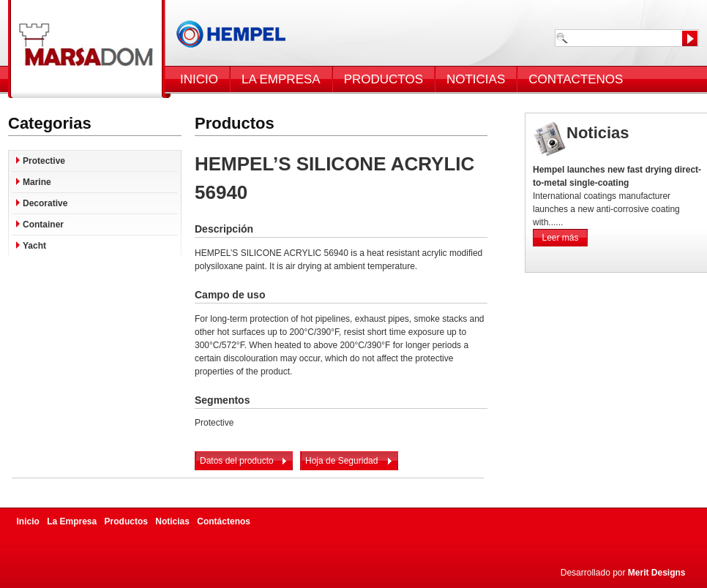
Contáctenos (224, 521)
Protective (44, 161)
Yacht (34, 246)
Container (43, 225)
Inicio (28, 521)
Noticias (172, 521)
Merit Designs (657, 573)
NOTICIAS (476, 79)
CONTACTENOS (576, 79)
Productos (126, 521)
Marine (37, 182)
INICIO (199, 79)
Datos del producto (237, 461)
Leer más (560, 238)
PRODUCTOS (384, 79)
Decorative (45, 203)
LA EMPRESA (281, 79)
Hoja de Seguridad (341, 461)
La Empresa (72, 521)
